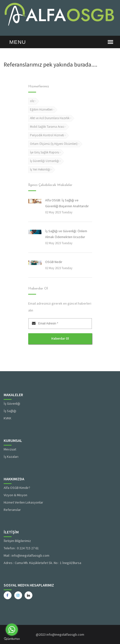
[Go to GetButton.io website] (12, 639)
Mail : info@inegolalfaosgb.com (27, 555)
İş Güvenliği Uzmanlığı (45, 161)
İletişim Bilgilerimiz (17, 541)
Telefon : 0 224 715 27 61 (21, 548)
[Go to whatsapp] (12, 630)
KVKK (7, 418)
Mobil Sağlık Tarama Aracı (47, 127)
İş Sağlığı (10, 411)
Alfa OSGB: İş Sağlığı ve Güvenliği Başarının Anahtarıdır (67, 203)
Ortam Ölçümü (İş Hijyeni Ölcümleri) (54, 144)
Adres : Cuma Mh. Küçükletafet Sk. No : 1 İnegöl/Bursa (42, 563)
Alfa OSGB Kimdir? (17, 488)
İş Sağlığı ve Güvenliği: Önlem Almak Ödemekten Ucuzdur (66, 234)
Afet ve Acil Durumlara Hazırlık (50, 118)
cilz (32, 101)
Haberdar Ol (60, 339)
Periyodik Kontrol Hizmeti (47, 135)
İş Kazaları (11, 457)
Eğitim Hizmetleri (41, 109)
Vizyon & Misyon (15, 495)
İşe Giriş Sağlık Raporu (45, 152)
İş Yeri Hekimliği (40, 169)
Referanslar (12, 510)
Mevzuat (10, 449)
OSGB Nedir (54, 262)
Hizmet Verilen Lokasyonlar (23, 502)
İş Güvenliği (12, 403)
